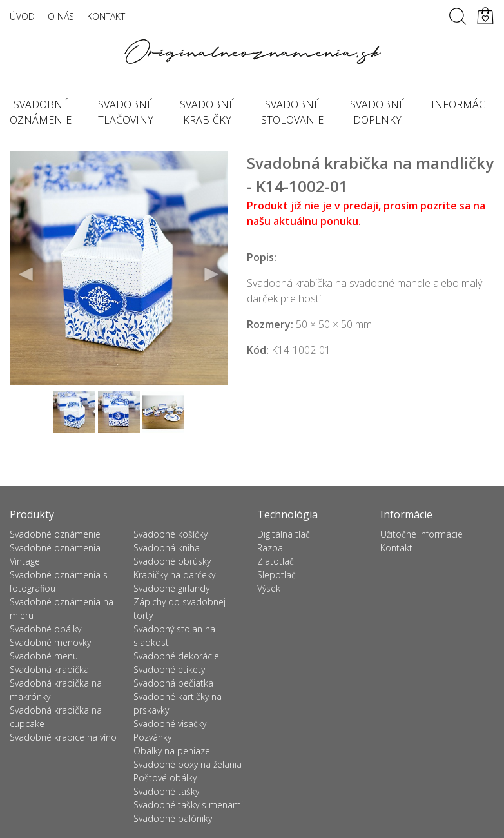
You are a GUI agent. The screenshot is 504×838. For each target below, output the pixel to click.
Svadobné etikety (169, 669)
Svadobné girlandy (171, 588)
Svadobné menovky (50, 642)
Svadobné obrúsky (172, 561)
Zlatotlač (276, 561)
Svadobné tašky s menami (188, 805)
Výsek (269, 588)
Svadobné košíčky (170, 534)
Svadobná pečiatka (173, 683)
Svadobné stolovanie (292, 112)
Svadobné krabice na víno (63, 737)
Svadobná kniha (167, 548)
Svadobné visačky (170, 724)
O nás (61, 16)
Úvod (22, 16)
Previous (26, 275)
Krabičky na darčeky (174, 575)
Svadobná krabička (49, 669)
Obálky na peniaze (172, 751)
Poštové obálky (165, 778)
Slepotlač (276, 575)
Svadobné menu (44, 656)
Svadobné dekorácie (176, 656)
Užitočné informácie (422, 534)
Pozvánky (152, 737)
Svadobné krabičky (207, 112)
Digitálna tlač (284, 534)
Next (211, 275)
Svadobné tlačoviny (126, 112)
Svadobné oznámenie (55, 534)
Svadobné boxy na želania (188, 764)
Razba (270, 548)
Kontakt (106, 16)
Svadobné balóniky (173, 818)
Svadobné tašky (166, 791)
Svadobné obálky (45, 629)
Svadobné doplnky (377, 112)
